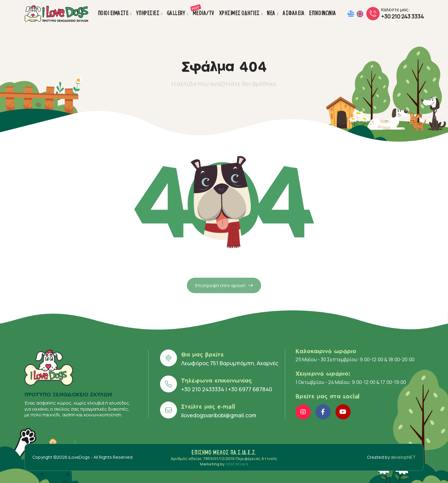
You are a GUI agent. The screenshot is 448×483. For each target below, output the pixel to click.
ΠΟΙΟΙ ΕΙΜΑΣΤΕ (113, 13)
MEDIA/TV (204, 10)
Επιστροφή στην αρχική (224, 298)
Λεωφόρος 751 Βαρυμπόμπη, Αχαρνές (230, 363)
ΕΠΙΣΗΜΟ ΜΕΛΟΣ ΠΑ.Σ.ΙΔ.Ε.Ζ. (224, 452)
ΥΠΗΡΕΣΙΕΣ (148, 13)
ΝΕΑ (271, 13)
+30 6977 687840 (250, 389)
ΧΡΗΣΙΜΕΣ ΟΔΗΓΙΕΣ (240, 13)
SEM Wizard (237, 464)
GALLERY (176, 13)
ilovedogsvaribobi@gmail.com (219, 415)
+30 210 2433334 (203, 389)
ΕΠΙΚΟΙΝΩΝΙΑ (323, 13)
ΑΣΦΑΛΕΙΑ (294, 13)
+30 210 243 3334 (402, 16)
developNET (403, 457)
